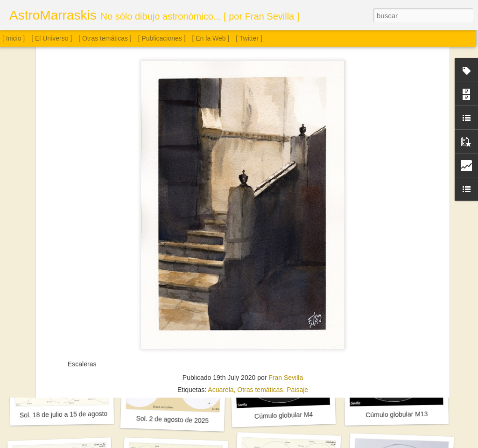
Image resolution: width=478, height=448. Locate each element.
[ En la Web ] (211, 38)
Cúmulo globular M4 (284, 415)
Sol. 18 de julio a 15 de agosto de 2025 (76, 414)
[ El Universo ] (52, 38)
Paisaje (297, 309)
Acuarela (221, 309)
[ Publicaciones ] (162, 38)
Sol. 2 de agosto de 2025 (172, 419)
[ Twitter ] (249, 38)
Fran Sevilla (286, 297)
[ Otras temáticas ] (105, 38)
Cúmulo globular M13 (397, 414)
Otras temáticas (260, 309)
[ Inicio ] (14, 38)
